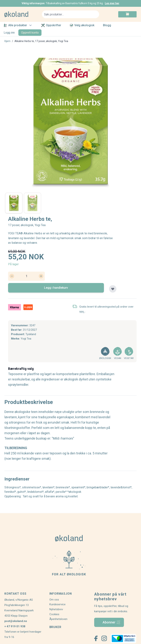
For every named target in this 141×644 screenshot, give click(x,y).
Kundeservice (57, 604)
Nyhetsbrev (56, 609)
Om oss (54, 600)
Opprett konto (30, 33)
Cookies (54, 614)
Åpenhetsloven (58, 619)
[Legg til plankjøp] (113, 289)
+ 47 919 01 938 (15, 626)
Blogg (107, 25)
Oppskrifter (51, 25)
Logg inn (9, 33)
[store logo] (21, 14)
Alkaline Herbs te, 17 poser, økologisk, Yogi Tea (41, 41)
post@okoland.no (16, 621)
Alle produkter (18, 25)
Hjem (7, 41)
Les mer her (112, 3)
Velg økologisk (82, 25)
